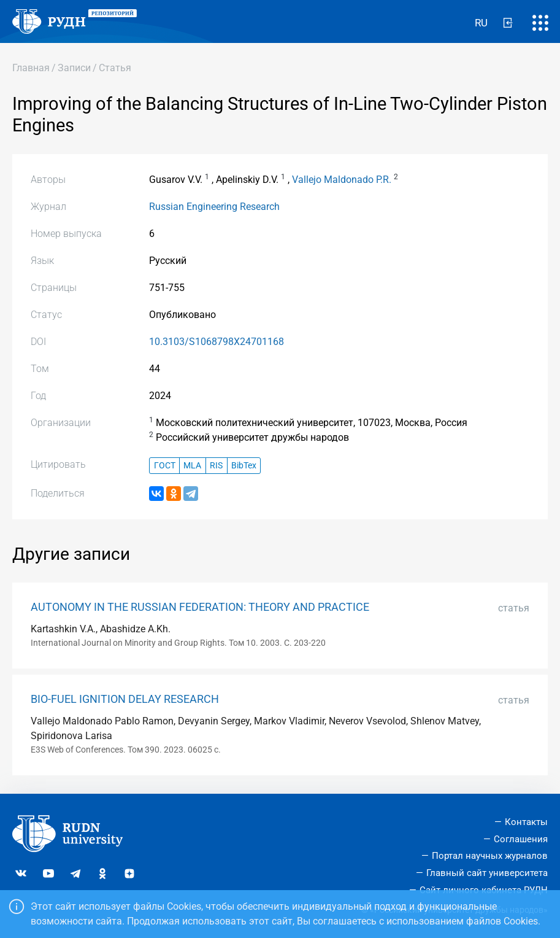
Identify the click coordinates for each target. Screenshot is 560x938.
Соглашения (521, 839)
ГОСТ (165, 466)
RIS (216, 466)
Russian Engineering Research (214, 207)
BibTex (244, 466)
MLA (192, 466)
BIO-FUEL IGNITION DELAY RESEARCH (125, 699)
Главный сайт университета (487, 873)
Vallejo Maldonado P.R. (342, 180)
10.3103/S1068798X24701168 (217, 342)
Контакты (526, 822)
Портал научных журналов (490, 856)
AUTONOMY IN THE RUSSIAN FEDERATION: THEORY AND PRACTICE (200, 607)
